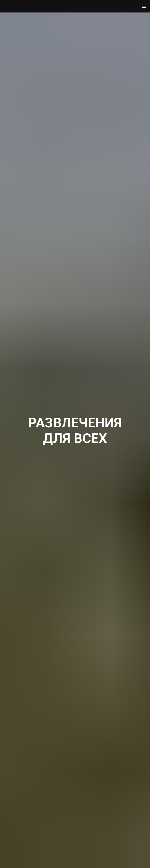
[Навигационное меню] (144, 6)
